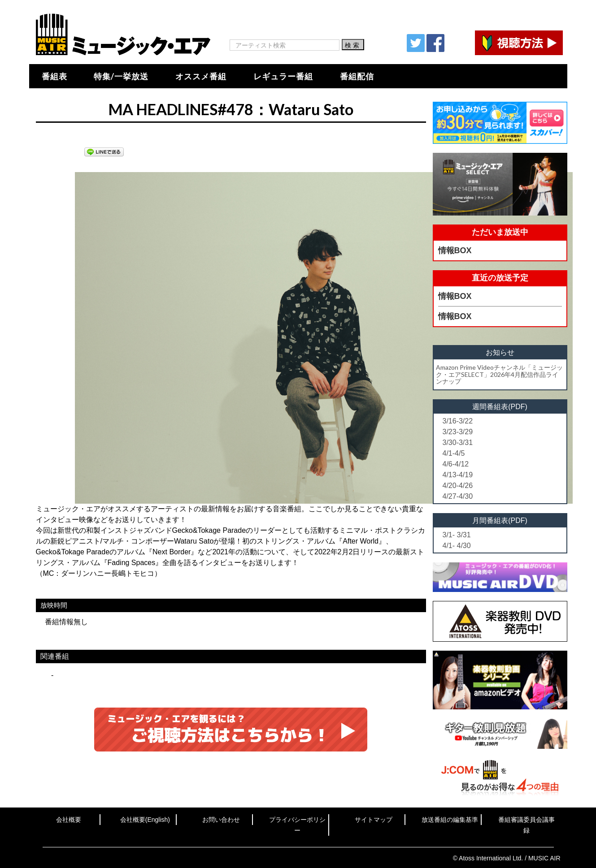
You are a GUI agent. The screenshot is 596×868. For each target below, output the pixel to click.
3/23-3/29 (458, 432)
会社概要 (69, 820)
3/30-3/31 (458, 443)
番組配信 (357, 76)
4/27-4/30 (458, 496)
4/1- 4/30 (457, 546)
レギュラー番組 (283, 76)
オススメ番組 (201, 76)
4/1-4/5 (454, 453)
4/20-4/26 (458, 486)
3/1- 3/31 (457, 535)
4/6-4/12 (456, 464)
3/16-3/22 (458, 421)
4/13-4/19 (458, 475)
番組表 (54, 76)
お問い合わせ (221, 820)
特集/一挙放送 (121, 76)
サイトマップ (374, 820)
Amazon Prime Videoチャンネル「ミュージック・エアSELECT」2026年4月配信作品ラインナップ (499, 374)
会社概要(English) (145, 820)
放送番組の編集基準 (450, 820)
